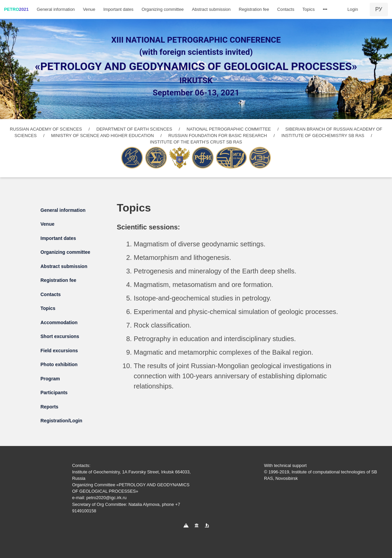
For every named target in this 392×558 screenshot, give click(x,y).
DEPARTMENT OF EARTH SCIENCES (134, 129)
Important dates (118, 9)
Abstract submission (211, 9)
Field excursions (59, 351)
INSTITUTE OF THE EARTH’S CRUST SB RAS (196, 142)
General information (56, 9)
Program (50, 379)
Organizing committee (162, 9)
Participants (54, 393)
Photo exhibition (59, 364)
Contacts (286, 9)
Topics (308, 9)
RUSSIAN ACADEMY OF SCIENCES (46, 129)
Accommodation (59, 322)
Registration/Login (62, 421)
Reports (50, 407)
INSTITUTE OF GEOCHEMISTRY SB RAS (323, 136)
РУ (379, 9)
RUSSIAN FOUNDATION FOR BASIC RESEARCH (217, 136)
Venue (89, 9)
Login (353, 9)
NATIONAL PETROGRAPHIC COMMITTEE (229, 129)
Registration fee (254, 9)
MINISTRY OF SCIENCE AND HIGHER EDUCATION (103, 136)
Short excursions (60, 336)
